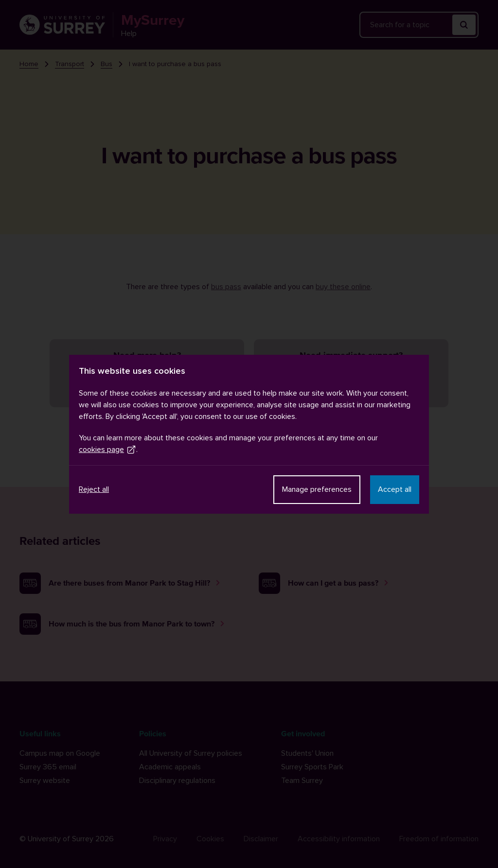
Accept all (395, 489)
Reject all (94, 489)
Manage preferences (317, 489)
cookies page (107, 450)
